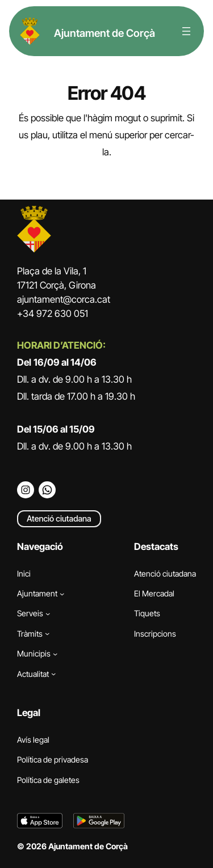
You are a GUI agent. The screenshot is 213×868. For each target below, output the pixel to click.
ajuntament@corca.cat (64, 299)
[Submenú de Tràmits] (47, 633)
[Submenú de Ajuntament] (62, 593)
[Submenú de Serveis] (48, 613)
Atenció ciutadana (59, 518)
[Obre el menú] (186, 31)
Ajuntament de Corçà (105, 33)
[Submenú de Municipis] (55, 654)
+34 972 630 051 (53, 314)
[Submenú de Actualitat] (53, 674)
